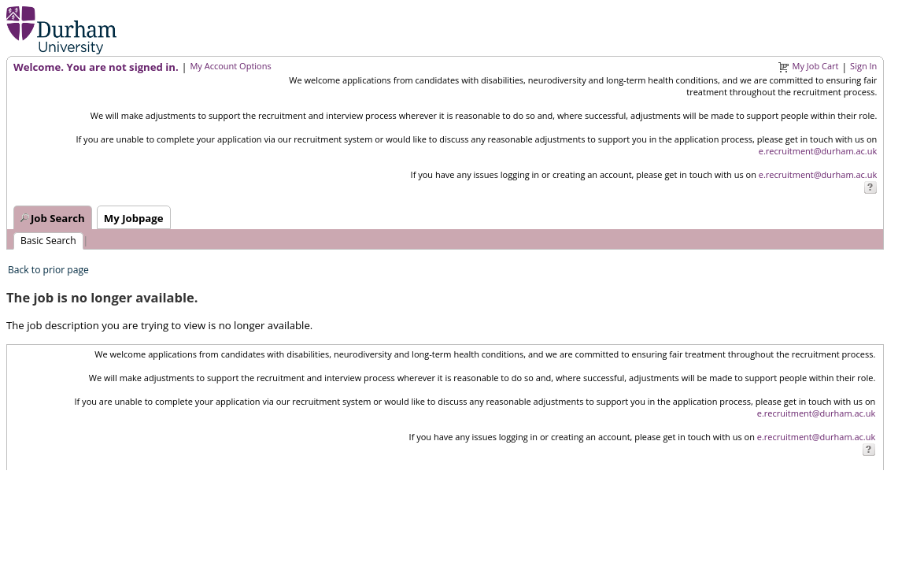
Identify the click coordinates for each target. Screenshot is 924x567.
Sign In (863, 66)
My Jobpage (134, 218)
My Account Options (230, 66)
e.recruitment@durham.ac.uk (818, 151)
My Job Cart (816, 66)
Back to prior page (48, 270)
